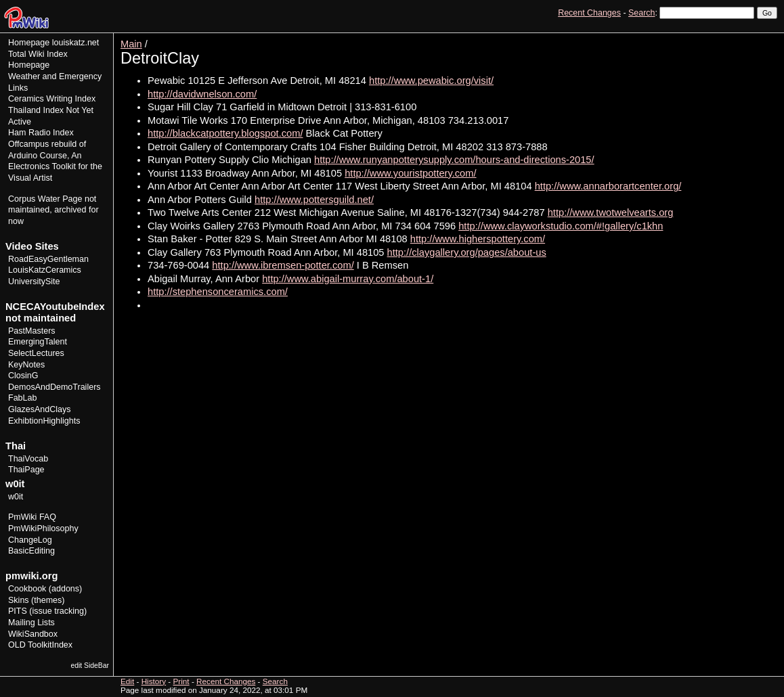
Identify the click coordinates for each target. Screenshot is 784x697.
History (736, 38)
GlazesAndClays (40, 409)
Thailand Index (36, 110)
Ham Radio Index (41, 133)
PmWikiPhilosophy (43, 529)
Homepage (29, 43)
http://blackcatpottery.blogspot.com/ (225, 133)
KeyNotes (26, 365)
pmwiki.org (31, 576)
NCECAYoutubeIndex (55, 307)
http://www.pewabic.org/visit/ (431, 81)
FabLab (22, 398)
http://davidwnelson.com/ (202, 94)
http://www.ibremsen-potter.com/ (283, 265)
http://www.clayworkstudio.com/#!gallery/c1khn (561, 226)
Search (641, 13)
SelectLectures (36, 353)
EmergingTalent (38, 342)
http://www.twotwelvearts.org (611, 212)
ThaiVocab (28, 459)
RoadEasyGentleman (48, 259)
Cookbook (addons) (45, 589)
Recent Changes (589, 13)
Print (766, 38)
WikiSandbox (33, 634)
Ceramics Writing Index (52, 99)
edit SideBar (90, 666)
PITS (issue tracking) (47, 611)
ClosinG (23, 376)
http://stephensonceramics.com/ (218, 292)
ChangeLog (30, 540)
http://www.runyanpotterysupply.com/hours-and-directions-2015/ (454, 160)
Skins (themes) (36, 600)
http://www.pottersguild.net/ (314, 200)
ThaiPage (26, 470)
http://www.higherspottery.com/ (478, 239)
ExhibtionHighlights (44, 421)
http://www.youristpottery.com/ (410, 173)
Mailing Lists (31, 623)
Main (131, 44)
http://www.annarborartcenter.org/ (608, 186)
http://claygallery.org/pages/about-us (467, 252)
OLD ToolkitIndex (40, 645)
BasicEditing (31, 551)
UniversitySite (34, 282)
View (683, 38)
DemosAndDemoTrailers (55, 387)
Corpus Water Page (45, 199)
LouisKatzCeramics (45, 270)
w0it (16, 497)
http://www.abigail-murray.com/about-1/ (348, 279)
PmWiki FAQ (32, 517)
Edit (708, 38)
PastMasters (32, 331)
